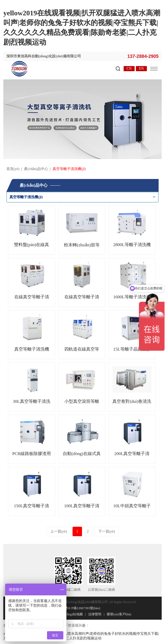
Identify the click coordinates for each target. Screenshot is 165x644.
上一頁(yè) (59, 531)
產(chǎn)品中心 (36, 169)
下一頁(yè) (107, 531)
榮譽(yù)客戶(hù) (119, 614)
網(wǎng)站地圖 (71, 614)
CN (129, 68)
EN (141, 68)
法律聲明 (95, 614)
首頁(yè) (13, 169)
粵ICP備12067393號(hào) (83, 608)
